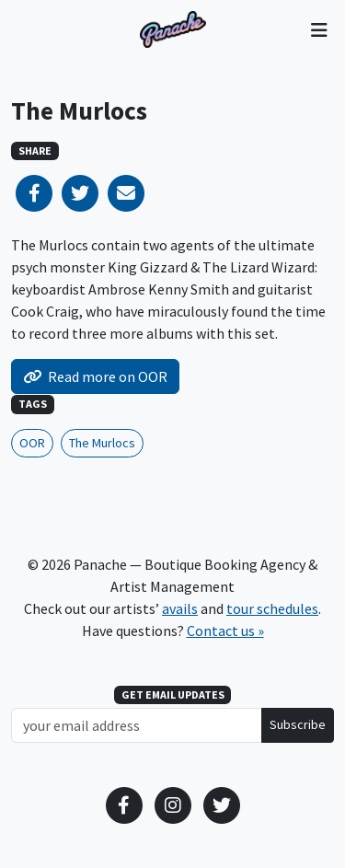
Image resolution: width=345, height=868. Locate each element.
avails (180, 608)
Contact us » (225, 631)
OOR (32, 443)
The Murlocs (102, 443)
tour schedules (272, 608)
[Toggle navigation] (319, 29)
